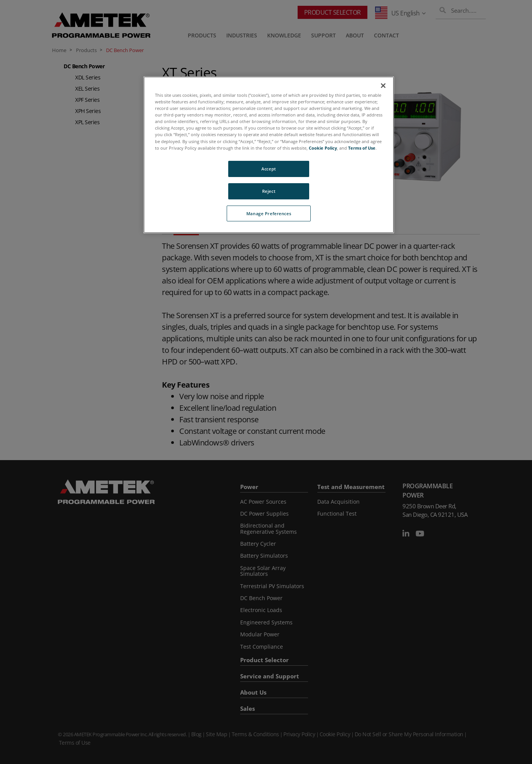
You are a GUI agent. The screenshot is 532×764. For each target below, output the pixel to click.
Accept (269, 169)
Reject (269, 191)
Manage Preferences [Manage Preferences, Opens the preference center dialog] (269, 213)
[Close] (383, 86)
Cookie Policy (323, 148)
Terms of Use (362, 148)
